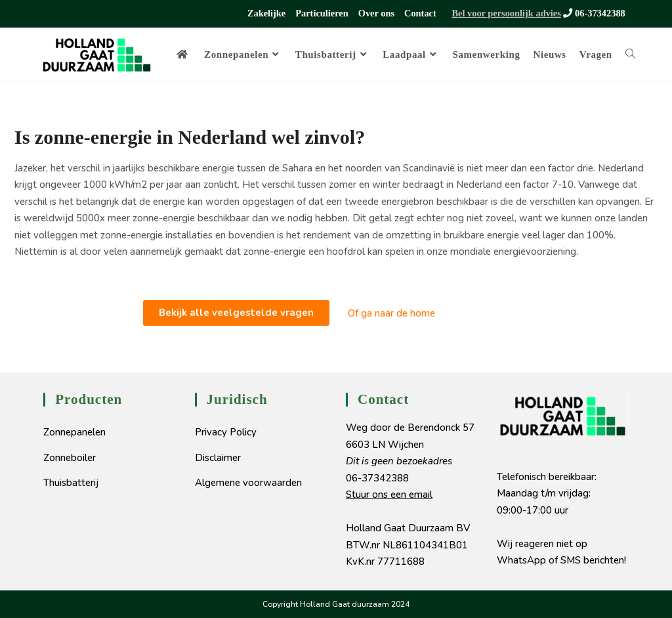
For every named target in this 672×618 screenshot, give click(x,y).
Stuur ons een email (389, 495)
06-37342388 (593, 13)
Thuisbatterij (71, 483)
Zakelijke (266, 13)
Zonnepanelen (74, 432)
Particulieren (322, 13)
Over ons (376, 13)
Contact (420, 13)
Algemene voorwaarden (248, 483)
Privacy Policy (226, 432)
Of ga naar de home (391, 313)
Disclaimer (218, 458)
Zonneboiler (70, 458)
